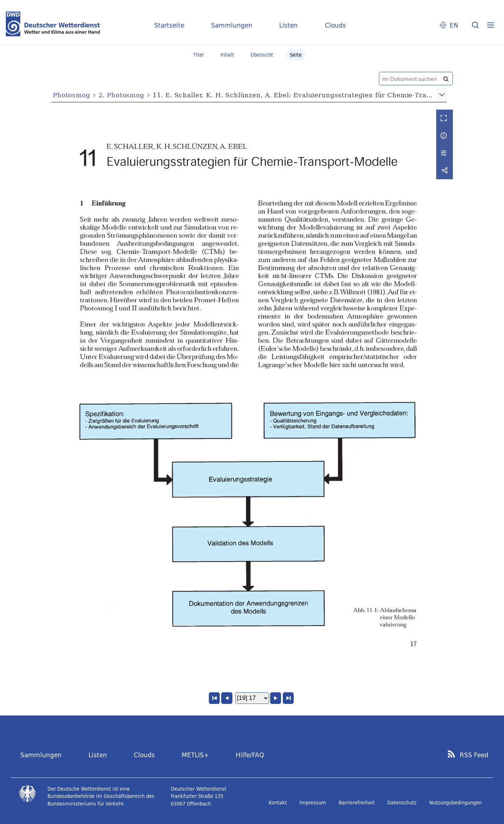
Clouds (335, 25)
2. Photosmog (121, 95)
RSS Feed (474, 755)
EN (454, 25)
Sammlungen (232, 25)
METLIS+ (195, 755)
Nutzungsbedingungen (456, 803)
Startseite (169, 25)
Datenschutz (402, 803)
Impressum (313, 803)
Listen (288, 25)
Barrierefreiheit (357, 803)
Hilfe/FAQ (250, 755)
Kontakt (278, 803)
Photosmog (72, 95)
